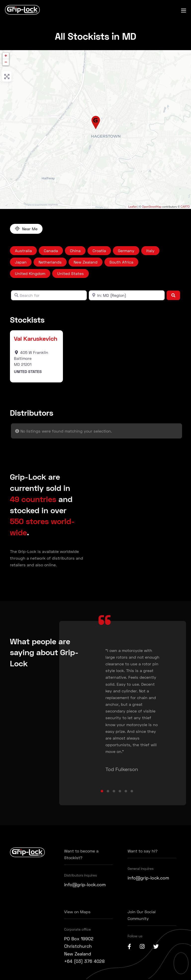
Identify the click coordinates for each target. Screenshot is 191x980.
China (75, 251)
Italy (150, 251)
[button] (102, 791)
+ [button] (6, 56)
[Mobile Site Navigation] (184, 10)
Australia (23, 251)
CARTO (185, 207)
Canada (51, 251)
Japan (21, 262)
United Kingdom (30, 273)
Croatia (99, 251)
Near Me (30, 229)
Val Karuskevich (36, 338)
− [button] (6, 62)
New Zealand (86, 262)
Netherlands (50, 262)
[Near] (127, 295)
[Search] (173, 295)
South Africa (121, 262)
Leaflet (133, 207)
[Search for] (49, 295)
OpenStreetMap (152, 207)
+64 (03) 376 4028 (84, 961)
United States (71, 273)
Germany (126, 251)
